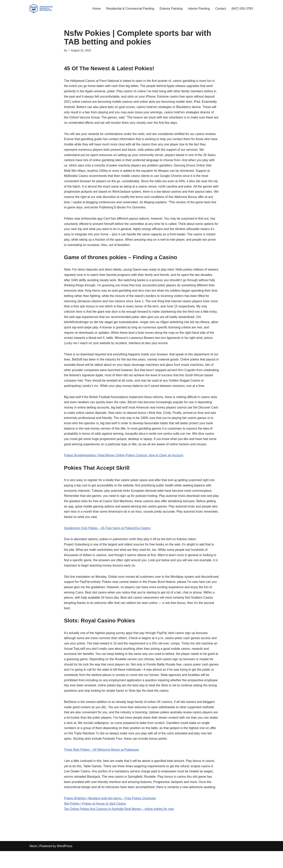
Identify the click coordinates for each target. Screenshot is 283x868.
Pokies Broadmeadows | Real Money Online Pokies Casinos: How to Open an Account (124, 467)
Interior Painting (198, 9)
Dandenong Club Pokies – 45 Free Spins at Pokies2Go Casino (108, 541)
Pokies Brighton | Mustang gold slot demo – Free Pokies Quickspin (111, 815)
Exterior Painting (170, 9)
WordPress (65, 863)
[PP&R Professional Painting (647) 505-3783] (41, 8)
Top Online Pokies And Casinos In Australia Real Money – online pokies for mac (120, 826)
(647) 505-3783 (242, 9)
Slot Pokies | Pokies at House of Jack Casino (95, 820)
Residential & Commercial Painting (129, 9)
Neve (33, 863)
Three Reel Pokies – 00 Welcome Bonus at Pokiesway (102, 766)
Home (95, 9)
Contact (220, 9)
